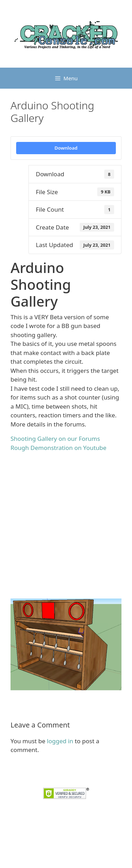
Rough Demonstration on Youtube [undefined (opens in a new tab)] (58, 448)
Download (66, 148)
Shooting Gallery (61, 695)
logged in (60, 741)
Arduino (23, 695)
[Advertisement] (66, 524)
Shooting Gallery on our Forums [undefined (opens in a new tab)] (55, 439)
